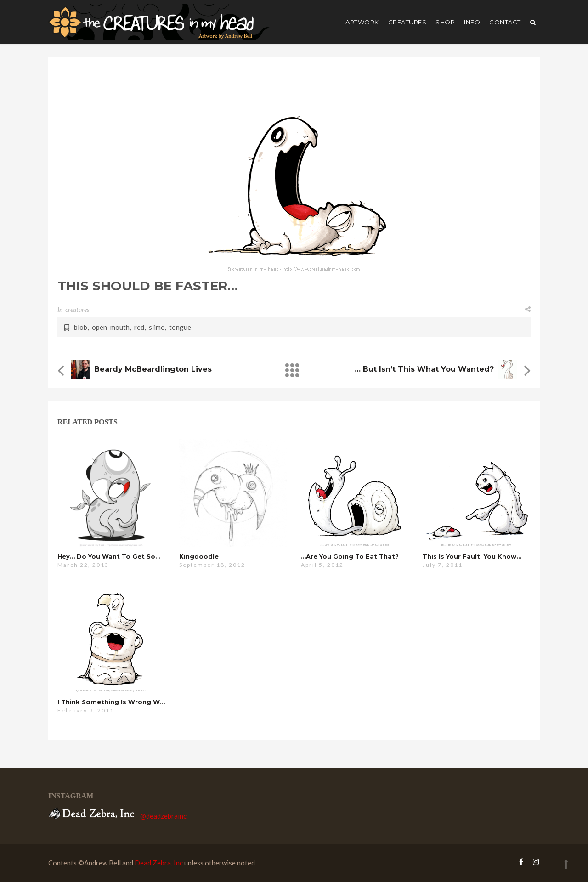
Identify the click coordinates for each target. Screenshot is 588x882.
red (139, 327)
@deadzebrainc (163, 816)
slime (157, 327)
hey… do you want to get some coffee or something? (151, 556)
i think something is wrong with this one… (132, 702)
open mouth (111, 327)
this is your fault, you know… (472, 556)
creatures (407, 22)
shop (445, 22)
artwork (362, 22)
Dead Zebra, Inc (159, 863)
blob (81, 327)
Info (472, 22)
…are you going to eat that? (350, 556)
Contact (505, 22)
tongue (180, 327)
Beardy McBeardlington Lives (153, 369)
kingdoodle (199, 556)
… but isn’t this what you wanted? (424, 369)
